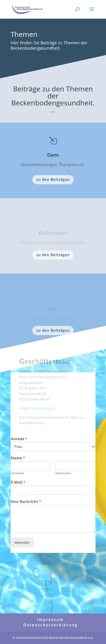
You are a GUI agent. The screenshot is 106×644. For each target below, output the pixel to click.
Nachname (63, 473)
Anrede (19, 439)
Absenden (22, 542)
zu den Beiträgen (53, 179)
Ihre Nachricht (26, 502)
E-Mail (18, 482)
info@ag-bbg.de (43, 409)
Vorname (17, 473)
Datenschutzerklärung (51, 625)
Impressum (50, 620)
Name (18, 458)
